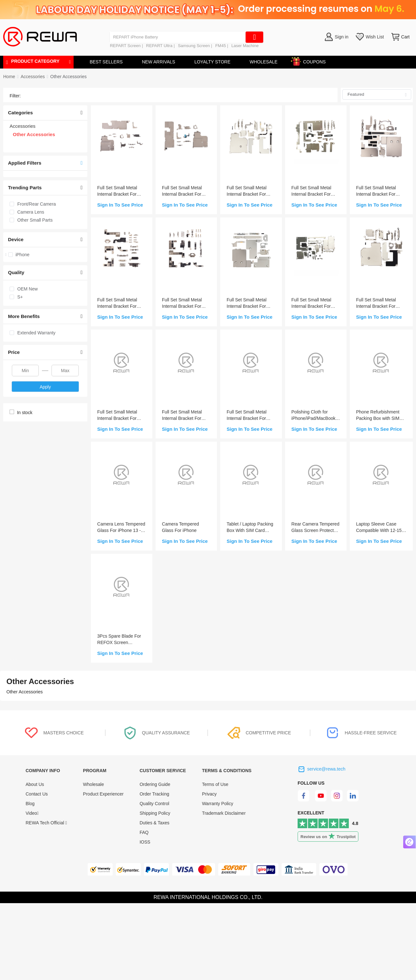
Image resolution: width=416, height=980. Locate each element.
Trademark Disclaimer (224, 813)
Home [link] (9, 77)
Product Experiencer (103, 794)
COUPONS (311, 61)
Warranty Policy (218, 804)
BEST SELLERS (106, 62)
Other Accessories (68, 77)
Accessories (32, 77)
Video (32, 813)
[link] (32, 77)
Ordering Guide (155, 784)
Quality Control (154, 804)
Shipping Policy (155, 813)
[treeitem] (45, 255)
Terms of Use (215, 784)
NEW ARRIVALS (158, 62)
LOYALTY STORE (212, 62)
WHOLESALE (264, 62)
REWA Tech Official (46, 823)
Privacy (209, 794)
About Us (35, 784)
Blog (30, 804)
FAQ (144, 832)
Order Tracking (154, 794)
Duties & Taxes (154, 823)
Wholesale (93, 784)
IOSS (145, 842)
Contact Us (37, 794)
